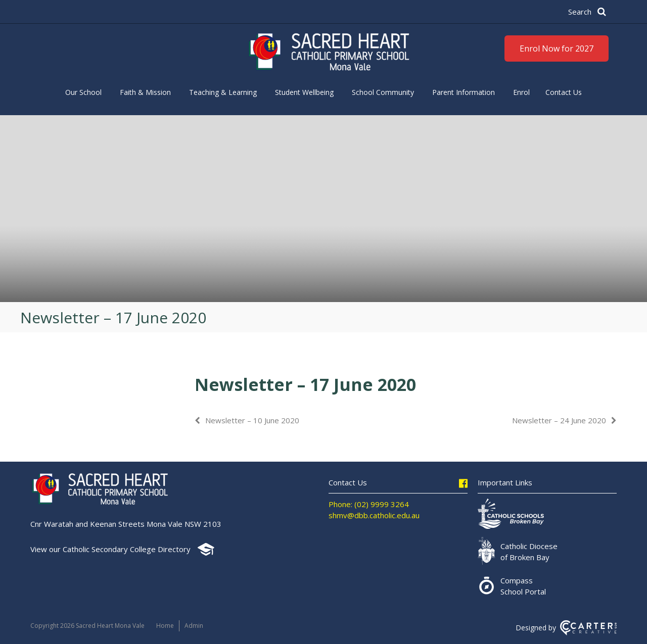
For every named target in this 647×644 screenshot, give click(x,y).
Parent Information (464, 92)
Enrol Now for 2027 (557, 48)
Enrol (521, 92)
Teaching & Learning (223, 92)
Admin (194, 626)
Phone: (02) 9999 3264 (369, 504)
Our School (83, 92)
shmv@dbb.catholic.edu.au (374, 515)
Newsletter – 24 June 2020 (559, 420)
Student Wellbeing (304, 92)
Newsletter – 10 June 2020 (252, 420)
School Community (383, 92)
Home (165, 626)
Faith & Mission (145, 92)
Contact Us (564, 92)
